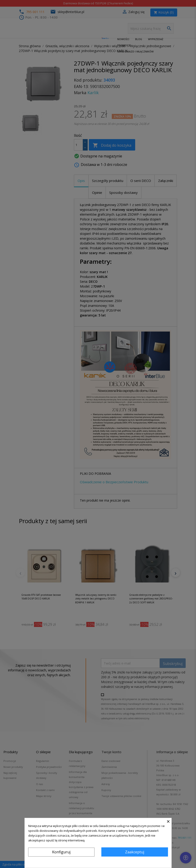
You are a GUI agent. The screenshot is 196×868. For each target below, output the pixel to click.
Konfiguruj (61, 852)
